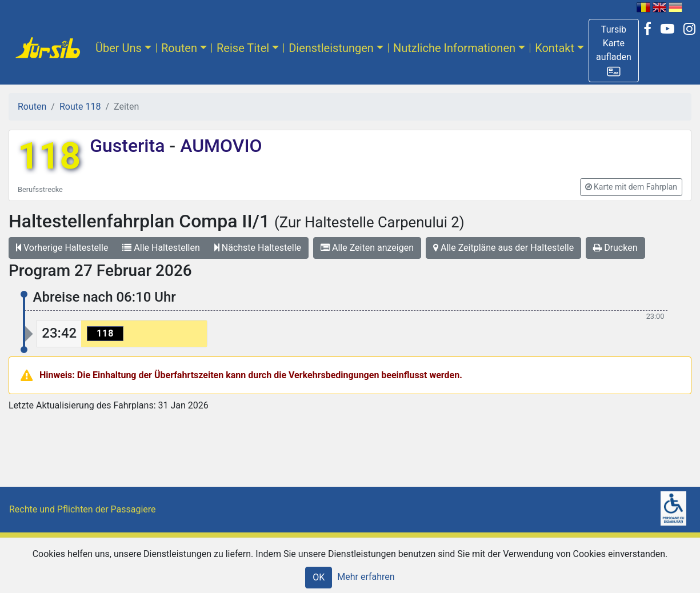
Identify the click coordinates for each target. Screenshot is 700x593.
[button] (614, 51)
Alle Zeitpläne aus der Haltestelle (503, 248)
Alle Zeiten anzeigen (367, 248)
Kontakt (555, 48)
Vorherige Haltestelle (62, 248)
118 (49, 156)
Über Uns (119, 48)
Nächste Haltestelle (258, 248)
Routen (179, 48)
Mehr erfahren (366, 577)
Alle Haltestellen (161, 248)
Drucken (615, 248)
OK (319, 577)
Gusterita (129, 146)
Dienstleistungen (331, 48)
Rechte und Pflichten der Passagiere (83, 509)
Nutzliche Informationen (454, 48)
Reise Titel (243, 48)
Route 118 (80, 107)
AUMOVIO (219, 146)
